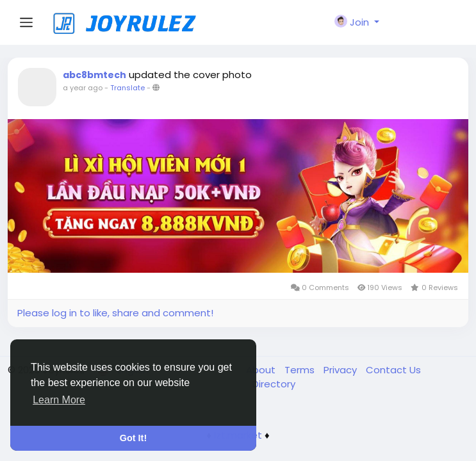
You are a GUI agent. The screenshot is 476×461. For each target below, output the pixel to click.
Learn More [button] (59, 400)
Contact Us (393, 370)
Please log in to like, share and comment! (115, 313)
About (262, 370)
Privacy (341, 370)
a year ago (83, 88)
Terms (301, 370)
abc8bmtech (94, 75)
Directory (274, 384)
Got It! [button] (133, 438)
